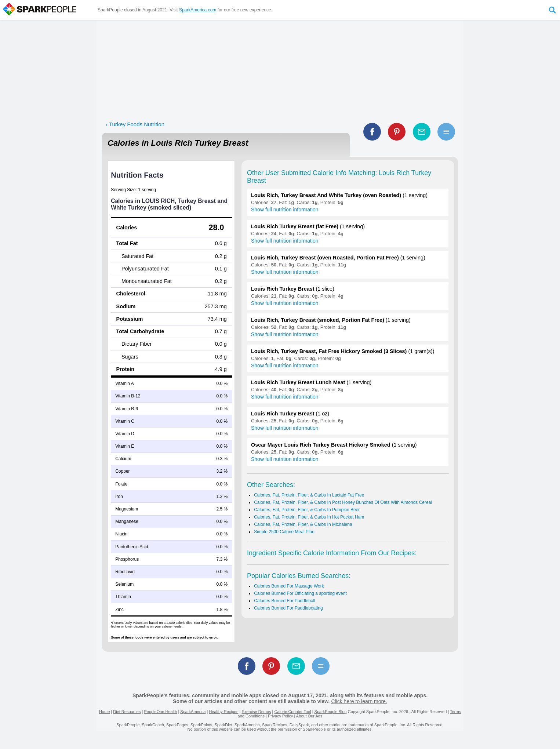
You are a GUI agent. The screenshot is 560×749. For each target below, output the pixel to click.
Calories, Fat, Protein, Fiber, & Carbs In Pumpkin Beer (307, 510)
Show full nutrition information (285, 210)
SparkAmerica (193, 712)
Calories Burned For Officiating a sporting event (300, 593)
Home (104, 712)
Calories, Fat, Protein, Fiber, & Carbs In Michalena (303, 524)
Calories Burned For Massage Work (289, 586)
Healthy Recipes (223, 712)
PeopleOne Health (160, 712)
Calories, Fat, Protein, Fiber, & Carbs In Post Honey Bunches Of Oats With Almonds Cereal (343, 502)
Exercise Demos (256, 712)
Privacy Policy (280, 716)
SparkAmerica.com (198, 10)
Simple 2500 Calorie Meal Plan (284, 532)
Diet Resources (127, 712)
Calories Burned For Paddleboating (288, 608)
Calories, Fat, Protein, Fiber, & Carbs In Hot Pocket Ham (309, 517)
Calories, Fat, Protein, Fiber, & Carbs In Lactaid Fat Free (309, 495)
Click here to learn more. (359, 701)
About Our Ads (309, 716)
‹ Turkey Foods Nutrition (135, 124)
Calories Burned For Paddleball (285, 601)
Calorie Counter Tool (293, 712)
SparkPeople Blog (331, 712)
